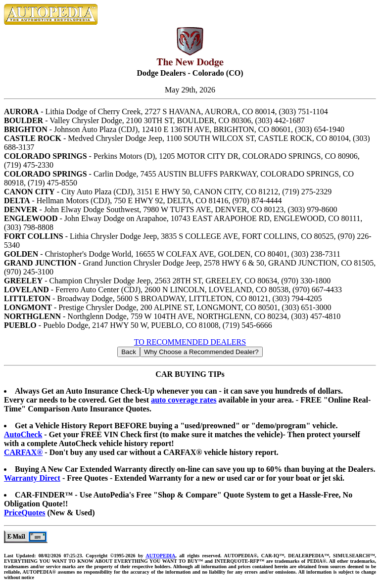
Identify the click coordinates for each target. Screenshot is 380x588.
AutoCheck (23, 434)
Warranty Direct (32, 478)
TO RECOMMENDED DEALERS (190, 342)
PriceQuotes (25, 513)
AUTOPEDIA (160, 556)
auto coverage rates (184, 400)
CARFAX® (23, 452)
